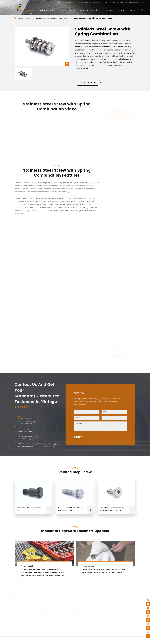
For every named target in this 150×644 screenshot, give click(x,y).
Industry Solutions (48, 10)
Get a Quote (88, 83)
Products (31, 10)
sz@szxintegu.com (135, 3)
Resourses (109, 10)
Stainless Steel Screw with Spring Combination (93, 18)
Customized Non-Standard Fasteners (48, 18)
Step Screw (68, 18)
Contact (133, 10)
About (122, 10)
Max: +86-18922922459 (114, 3)
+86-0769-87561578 (66, 3)
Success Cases (68, 10)
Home (20, 18)
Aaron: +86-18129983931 (89, 3)
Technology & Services (90, 10)
